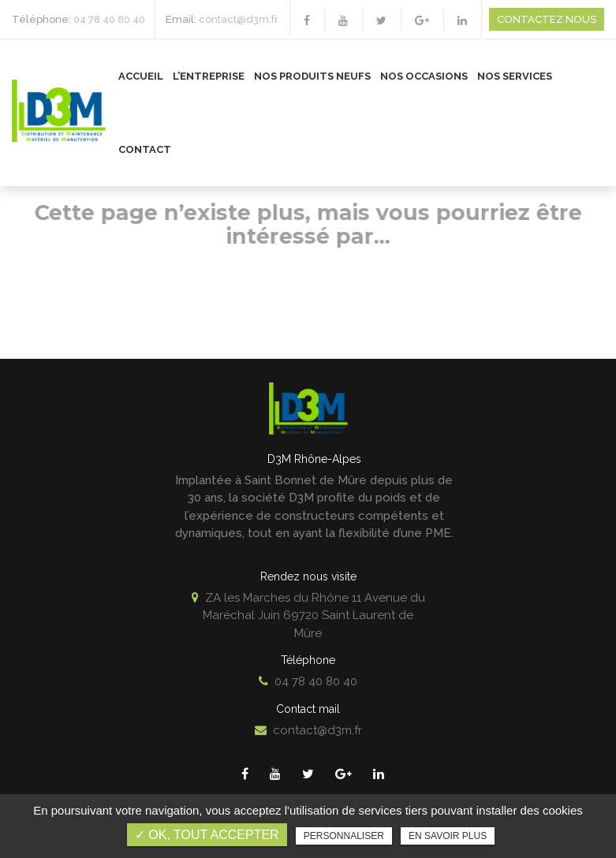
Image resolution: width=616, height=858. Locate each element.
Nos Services (515, 76)
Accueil (141, 76)
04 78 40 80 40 (109, 19)
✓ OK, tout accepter (207, 835)
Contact (145, 149)
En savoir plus (448, 836)
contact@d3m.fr (239, 19)
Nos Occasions (424, 76)
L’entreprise (209, 76)
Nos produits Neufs (312, 76)
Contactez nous (547, 19)
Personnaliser (344, 836)
